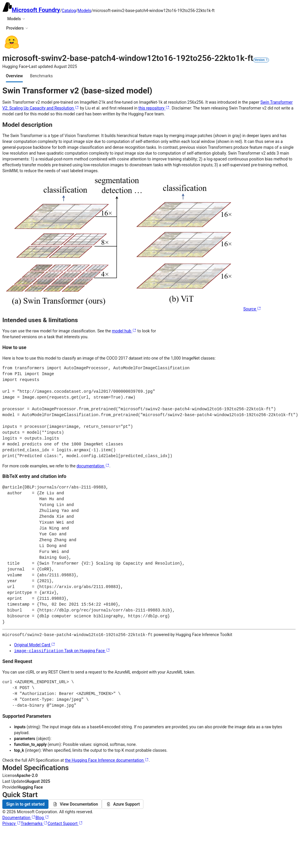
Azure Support (123, 804)
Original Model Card (35, 645)
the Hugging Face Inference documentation (107, 760)
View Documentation (75, 804)
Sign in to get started (25, 804)
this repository (154, 108)
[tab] (14, 76)
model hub (124, 331)
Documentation (19, 817)
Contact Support (65, 823)
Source (252, 309)
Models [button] (16, 19)
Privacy (12, 823)
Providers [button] (17, 28)
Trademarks (34, 823)
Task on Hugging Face (62, 650)
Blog (42, 817)
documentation (93, 466)
